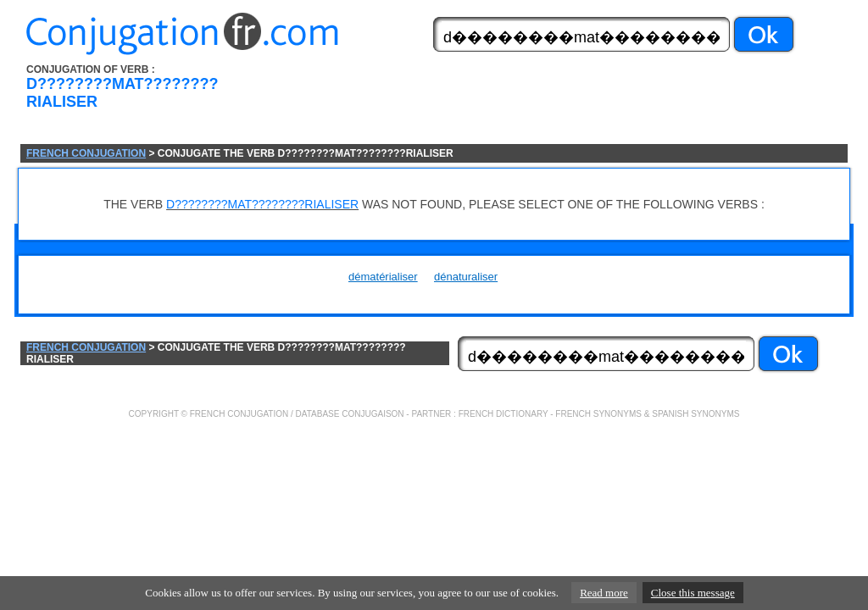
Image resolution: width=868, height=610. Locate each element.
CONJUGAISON (373, 414)
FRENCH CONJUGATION (86, 153)
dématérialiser (383, 277)
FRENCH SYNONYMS (598, 414)
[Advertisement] (530, 104)
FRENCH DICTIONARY (504, 414)
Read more (604, 593)
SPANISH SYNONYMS (696, 414)
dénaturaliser (466, 277)
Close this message (693, 593)
